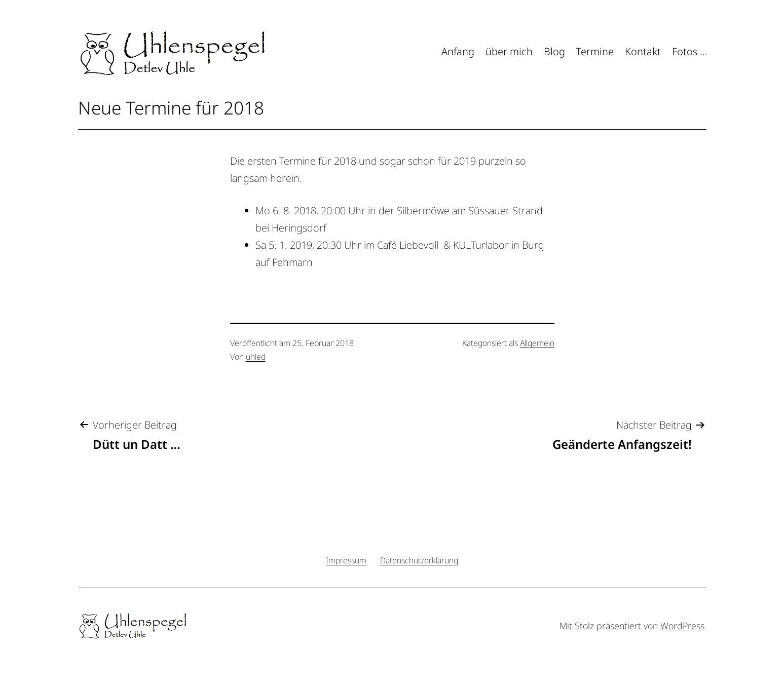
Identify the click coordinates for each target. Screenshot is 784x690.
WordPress (682, 626)
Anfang (458, 51)
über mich (509, 51)
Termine (595, 51)
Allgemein (537, 343)
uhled (256, 357)
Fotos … (690, 51)
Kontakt (643, 51)
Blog (554, 51)
